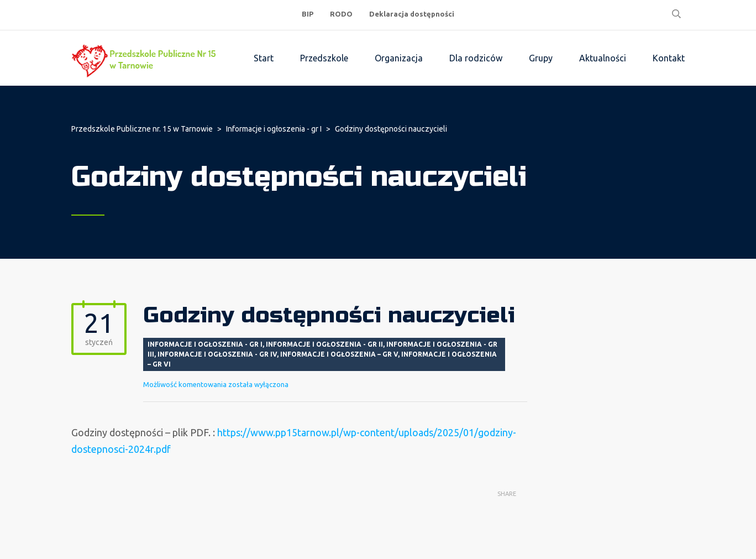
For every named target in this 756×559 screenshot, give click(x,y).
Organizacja (399, 58)
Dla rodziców (476, 58)
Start (264, 58)
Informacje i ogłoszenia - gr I (205, 344)
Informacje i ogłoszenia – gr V (339, 354)
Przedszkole (324, 58)
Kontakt (669, 58)
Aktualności (603, 58)
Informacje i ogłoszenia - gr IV (217, 354)
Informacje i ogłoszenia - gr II (324, 344)
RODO (341, 14)
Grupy (541, 58)
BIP (308, 14)
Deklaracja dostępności (412, 14)
